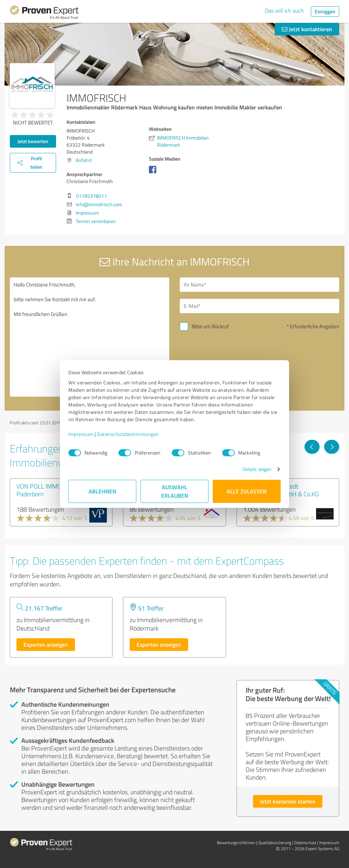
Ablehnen (102, 491)
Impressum (81, 434)
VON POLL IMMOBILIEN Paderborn (48, 490)
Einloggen (325, 11)
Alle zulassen (247, 491)
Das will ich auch (284, 11)
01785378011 (91, 196)
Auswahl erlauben (175, 491)
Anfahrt (84, 160)
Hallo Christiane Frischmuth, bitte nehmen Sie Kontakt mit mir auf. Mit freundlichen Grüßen (90, 337)
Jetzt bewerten (33, 141)
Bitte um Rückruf (210, 326)
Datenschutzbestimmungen (128, 434)
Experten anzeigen (46, 644)
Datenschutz (305, 843)
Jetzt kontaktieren (307, 29)
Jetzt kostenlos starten (288, 801)
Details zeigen (257, 469)
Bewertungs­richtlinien (236, 843)
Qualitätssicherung (275, 843)
